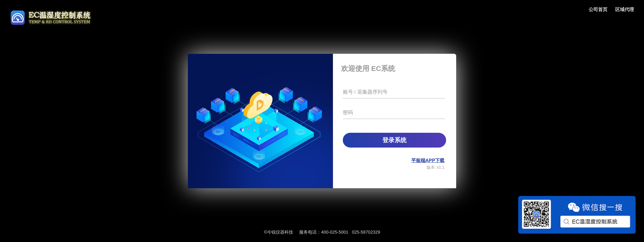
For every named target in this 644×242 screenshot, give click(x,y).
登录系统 (394, 140)
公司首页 (598, 9)
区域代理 (625, 9)
